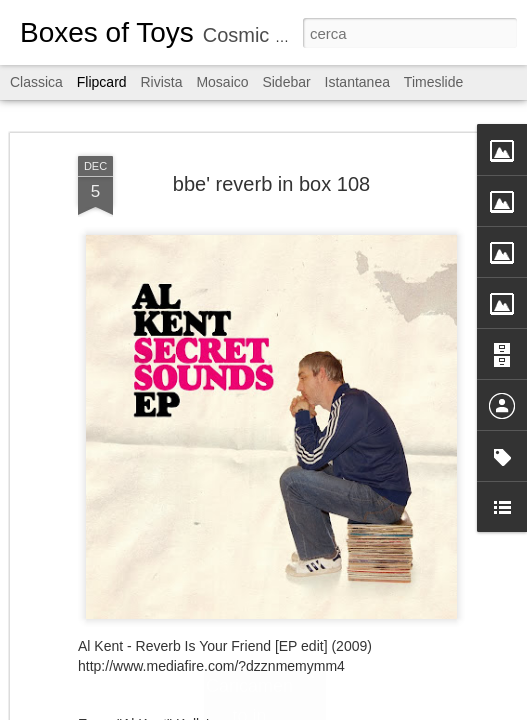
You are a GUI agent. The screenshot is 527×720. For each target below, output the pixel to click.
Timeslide (433, 82)
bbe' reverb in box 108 (271, 184)
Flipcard (102, 82)
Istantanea (357, 82)
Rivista (161, 82)
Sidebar (286, 82)
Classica (36, 82)
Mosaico (222, 82)
